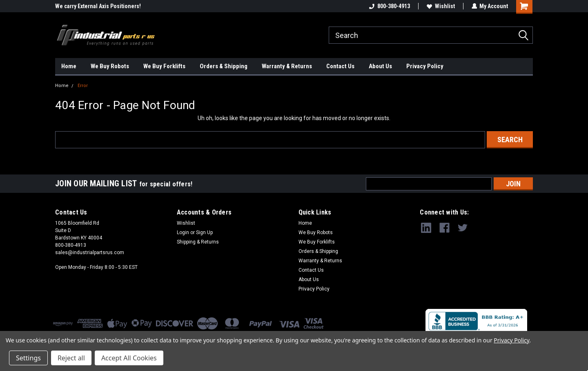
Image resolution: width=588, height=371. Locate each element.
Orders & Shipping (224, 66)
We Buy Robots (110, 66)
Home (69, 66)
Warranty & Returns (287, 66)
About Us (380, 66)
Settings (28, 358)
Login (183, 232)
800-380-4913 (389, 6)
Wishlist (440, 6)
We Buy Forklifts (164, 66)
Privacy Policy (425, 66)
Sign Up (204, 232)
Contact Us (340, 66)
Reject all (71, 358)
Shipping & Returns (198, 242)
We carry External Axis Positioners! (98, 6)
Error (83, 86)
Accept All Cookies (129, 358)
